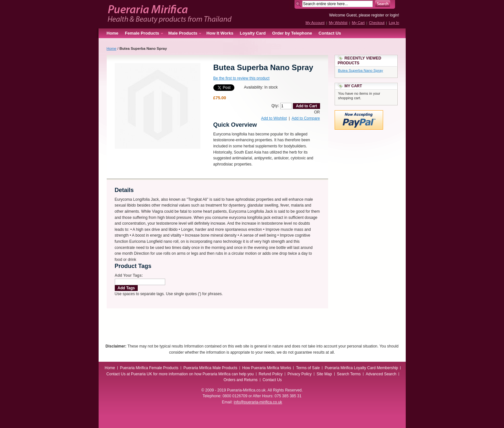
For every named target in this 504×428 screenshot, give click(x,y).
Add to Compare (306, 118)
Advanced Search (381, 374)
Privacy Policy (300, 374)
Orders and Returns (240, 380)
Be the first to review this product (241, 78)
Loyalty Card (253, 33)
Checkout (377, 23)
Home (113, 33)
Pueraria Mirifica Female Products (149, 368)
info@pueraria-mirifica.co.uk (258, 402)
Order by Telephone (292, 33)
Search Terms (349, 374)
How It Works (220, 33)
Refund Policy (271, 374)
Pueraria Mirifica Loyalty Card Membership (361, 368)
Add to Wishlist (274, 118)
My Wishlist (338, 23)
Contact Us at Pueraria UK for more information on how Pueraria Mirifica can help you (180, 374)
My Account (315, 23)
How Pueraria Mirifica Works (267, 368)
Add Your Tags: (129, 275)
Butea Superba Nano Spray (361, 70)
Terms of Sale (308, 368)
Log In (394, 23)
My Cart (358, 23)
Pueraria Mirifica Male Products (210, 368)
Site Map (324, 374)
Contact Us (330, 33)
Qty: (275, 106)
